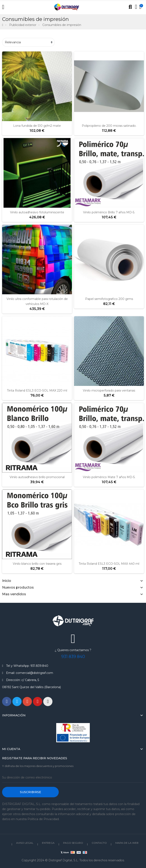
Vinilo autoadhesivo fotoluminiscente (37, 212)
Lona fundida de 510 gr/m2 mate (37, 126)
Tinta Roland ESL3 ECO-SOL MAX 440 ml (109, 564)
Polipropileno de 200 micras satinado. (109, 126)
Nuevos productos (18, 587)
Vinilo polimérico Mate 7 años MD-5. (109, 477)
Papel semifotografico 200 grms (109, 299)
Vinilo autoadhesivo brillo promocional (37, 477)
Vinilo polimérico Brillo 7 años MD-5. (109, 212)
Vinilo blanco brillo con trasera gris (37, 564)
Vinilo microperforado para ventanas (109, 390)
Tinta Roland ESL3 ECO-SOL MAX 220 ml (37, 390)
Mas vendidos (14, 594)
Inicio (7, 581)
